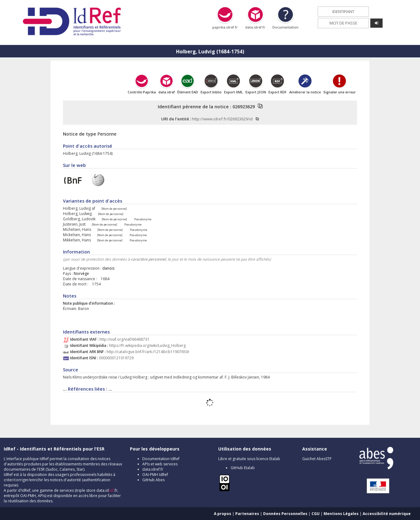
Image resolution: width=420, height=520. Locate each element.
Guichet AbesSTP (317, 459)
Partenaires (247, 514)
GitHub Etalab (243, 468)
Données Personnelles (285, 514)
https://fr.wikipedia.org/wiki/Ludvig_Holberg (147, 345)
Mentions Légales (341, 514)
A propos (223, 514)
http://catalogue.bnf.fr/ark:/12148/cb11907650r (148, 352)
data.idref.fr (153, 469)
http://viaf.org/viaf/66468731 (124, 339)
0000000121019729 (116, 358)
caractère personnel (148, 259)
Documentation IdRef (161, 459)
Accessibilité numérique (387, 514)
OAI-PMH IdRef (155, 475)
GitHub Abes (153, 480)
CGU (316, 514)
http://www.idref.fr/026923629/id (222, 119)
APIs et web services (160, 464)
